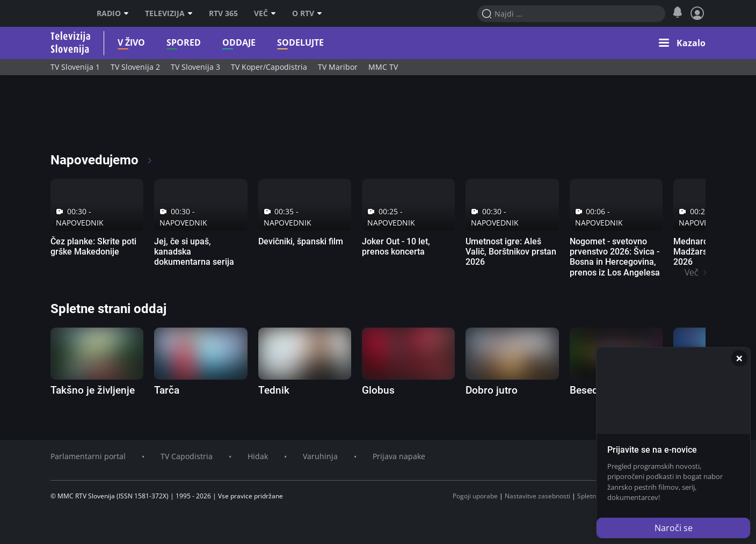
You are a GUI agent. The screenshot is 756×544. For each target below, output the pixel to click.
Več (261, 13)
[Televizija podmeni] (193, 13)
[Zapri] (739, 358)
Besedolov (594, 390)
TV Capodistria (187, 456)
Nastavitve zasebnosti (537, 496)
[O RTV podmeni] (322, 13)
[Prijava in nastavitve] (697, 13)
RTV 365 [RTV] (223, 13)
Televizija (165, 13)
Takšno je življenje (93, 390)
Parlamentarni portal (88, 456)
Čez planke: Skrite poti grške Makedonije (93, 246)
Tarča (167, 390)
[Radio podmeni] (129, 13)
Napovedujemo (102, 160)
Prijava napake (399, 456)
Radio (109, 13)
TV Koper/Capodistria (269, 67)
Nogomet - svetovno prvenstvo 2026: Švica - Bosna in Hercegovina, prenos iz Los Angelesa (615, 257)
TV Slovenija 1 (75, 67)
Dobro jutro (492, 390)
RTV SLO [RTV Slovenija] (64, 13)
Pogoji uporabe (475, 496)
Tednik (274, 390)
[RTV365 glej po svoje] (96, 118)
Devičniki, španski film (301, 241)
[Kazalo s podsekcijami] (682, 43)
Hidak (258, 456)
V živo (131, 43)
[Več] (276, 13)
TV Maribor (338, 67)
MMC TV (383, 67)
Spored (184, 43)
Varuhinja (320, 456)
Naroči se (674, 528)
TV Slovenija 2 (135, 67)
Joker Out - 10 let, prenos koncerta (396, 246)
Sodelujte (300, 43)
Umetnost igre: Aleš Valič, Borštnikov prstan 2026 (511, 252)
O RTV (303, 13)
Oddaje (239, 43)
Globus (378, 390)
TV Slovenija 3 (195, 67)
